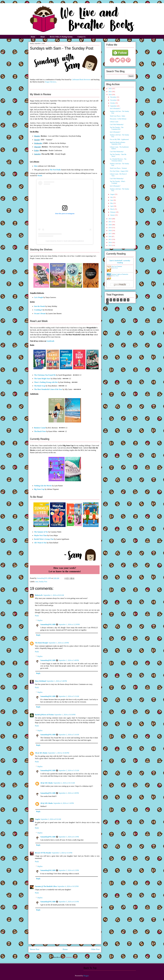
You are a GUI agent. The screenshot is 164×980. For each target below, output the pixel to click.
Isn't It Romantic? (115, 109)
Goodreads (50, 341)
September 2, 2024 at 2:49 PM (69, 793)
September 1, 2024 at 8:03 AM (54, 595)
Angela (37, 819)
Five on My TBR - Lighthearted (119, 139)
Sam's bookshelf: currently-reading (120, 262)
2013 (110, 245)
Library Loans (114, 122)
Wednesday (38, 143)
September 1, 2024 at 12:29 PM (69, 624)
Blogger (86, 976)
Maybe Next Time (40, 535)
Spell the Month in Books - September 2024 (118, 143)
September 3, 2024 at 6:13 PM (69, 837)
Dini (36, 166)
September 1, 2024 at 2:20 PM (59, 643)
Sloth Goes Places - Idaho (118, 116)
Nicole (40, 176)
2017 (110, 234)
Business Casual (40, 428)
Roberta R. (39, 595)
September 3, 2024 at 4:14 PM (62, 853)
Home (33, 37)
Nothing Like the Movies (43, 486)
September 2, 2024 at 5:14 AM (69, 735)
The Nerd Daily (55, 170)
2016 (110, 237)
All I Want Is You (40, 543)
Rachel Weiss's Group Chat (44, 539)
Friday (37, 150)
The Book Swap (40, 386)
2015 (110, 239)
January (113, 215)
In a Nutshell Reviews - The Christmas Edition (118, 160)
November (114, 100)
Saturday (37, 154)
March (112, 209)
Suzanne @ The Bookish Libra (46, 886)
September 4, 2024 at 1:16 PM (64, 803)
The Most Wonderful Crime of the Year (48, 389)
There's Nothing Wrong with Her (46, 382)
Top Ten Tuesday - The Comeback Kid (117, 128)
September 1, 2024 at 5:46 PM (57, 681)
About (43, 37)
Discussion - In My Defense (118, 119)
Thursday (38, 147)
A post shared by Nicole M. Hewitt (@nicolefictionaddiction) (65, 241)
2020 (110, 225)
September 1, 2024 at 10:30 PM (65, 715)
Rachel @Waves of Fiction (44, 715)
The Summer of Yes (41, 532)
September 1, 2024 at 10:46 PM (59, 753)
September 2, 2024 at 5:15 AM (69, 770)
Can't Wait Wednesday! (117, 125)
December (113, 97)
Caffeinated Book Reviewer (81, 80)
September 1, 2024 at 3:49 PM (69, 660)
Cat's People (39, 297)
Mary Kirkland (40, 681)
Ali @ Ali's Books (41, 753)
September (114, 106)
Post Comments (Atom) (69, 957)
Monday (37, 136)
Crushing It (38, 310)
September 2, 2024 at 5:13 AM (69, 696)
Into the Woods (40, 306)
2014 (110, 242)
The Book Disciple (41, 643)
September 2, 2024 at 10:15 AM (64, 783)
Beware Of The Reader (43, 853)
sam (37, 582)
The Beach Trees (40, 431)
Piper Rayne (115, 268)
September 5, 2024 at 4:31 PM (69, 902)
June (112, 200)
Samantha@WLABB (48, 624)
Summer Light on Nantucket (120, 274)
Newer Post (35, 949)
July (112, 197)
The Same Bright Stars (42, 379)
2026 (110, 89)
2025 (110, 92)
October (113, 103)
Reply (37, 616)
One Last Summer (117, 266)
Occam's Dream (40, 314)
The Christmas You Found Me (45, 375)
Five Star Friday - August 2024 (119, 171)
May (112, 203)
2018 (110, 231)
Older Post (95, 949)
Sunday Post (43, 582)
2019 (110, 228)
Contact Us (82, 37)
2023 (110, 219)
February (113, 212)
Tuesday (37, 140)
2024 (110, 95)
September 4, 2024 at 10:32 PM (68, 886)
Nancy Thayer (116, 276)
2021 (110, 222)
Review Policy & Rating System (61, 37)
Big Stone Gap (39, 489)
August (113, 194)
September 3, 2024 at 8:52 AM (51, 819)
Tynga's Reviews (51, 82)
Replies (40, 620)
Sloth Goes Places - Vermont (118, 168)
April (112, 206)
